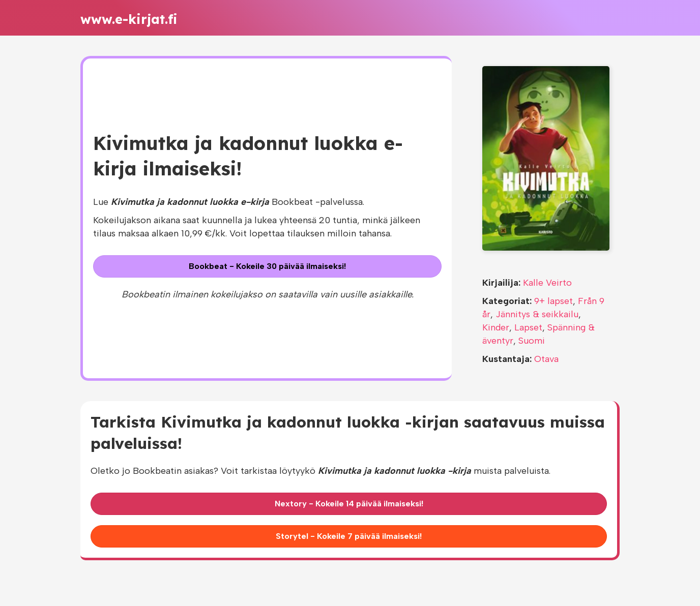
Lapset (528, 327)
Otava (546, 359)
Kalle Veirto (547, 283)
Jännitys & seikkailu (537, 314)
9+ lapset (553, 301)
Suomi (532, 341)
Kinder (496, 327)
